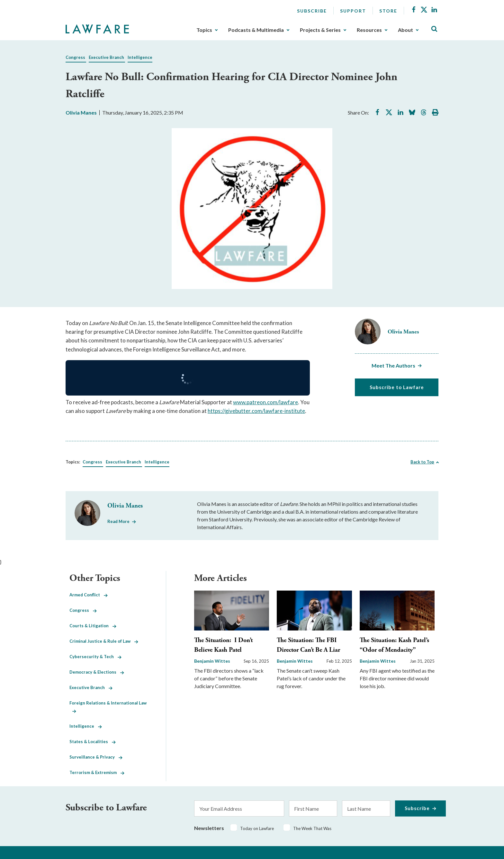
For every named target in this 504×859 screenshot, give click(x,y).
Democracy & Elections (97, 672)
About (405, 30)
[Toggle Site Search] (434, 29)
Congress (75, 57)
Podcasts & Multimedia (256, 30)
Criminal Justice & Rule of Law (104, 641)
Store (388, 11)
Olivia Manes (81, 112)
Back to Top (422, 462)
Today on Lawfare (257, 828)
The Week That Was (312, 828)
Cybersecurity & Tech (95, 657)
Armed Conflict (89, 595)
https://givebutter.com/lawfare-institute (256, 411)
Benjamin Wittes (212, 661)
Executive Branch (106, 57)
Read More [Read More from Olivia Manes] (118, 521)
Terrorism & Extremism (97, 772)
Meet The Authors (393, 365)
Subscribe (312, 11)
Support (353, 11)
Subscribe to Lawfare (397, 387)
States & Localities (93, 742)
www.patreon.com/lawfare (265, 402)
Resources (369, 30)
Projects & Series (320, 30)
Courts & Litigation (93, 626)
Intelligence (140, 57)
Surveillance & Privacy (96, 757)
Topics (204, 30)
